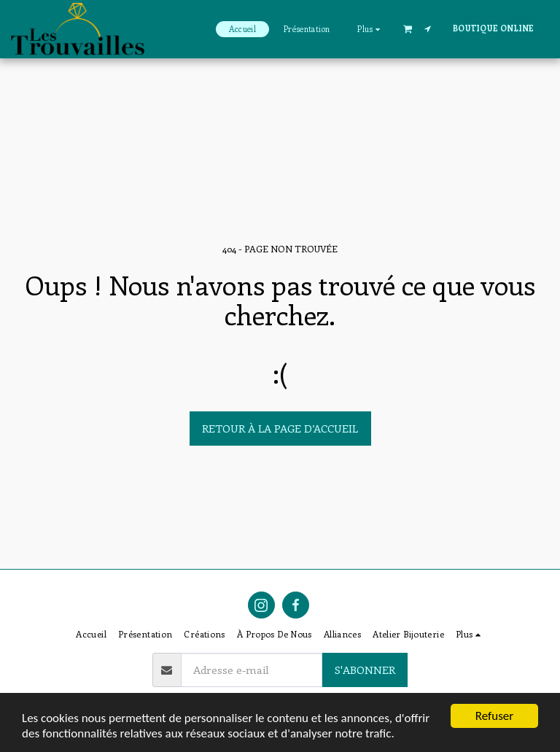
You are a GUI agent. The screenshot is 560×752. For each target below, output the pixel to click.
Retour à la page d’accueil (280, 428)
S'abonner (365, 670)
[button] (408, 28)
